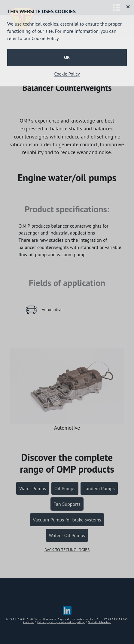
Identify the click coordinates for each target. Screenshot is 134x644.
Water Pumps (33, 488)
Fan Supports (67, 504)
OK (67, 57)
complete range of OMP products (67, 463)
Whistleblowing (100, 622)
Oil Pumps (65, 488)
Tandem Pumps (99, 488)
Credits (28, 622)
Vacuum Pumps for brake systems (67, 520)
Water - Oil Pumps (67, 535)
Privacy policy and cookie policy (61, 622)
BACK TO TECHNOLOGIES (67, 550)
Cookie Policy (67, 74)
